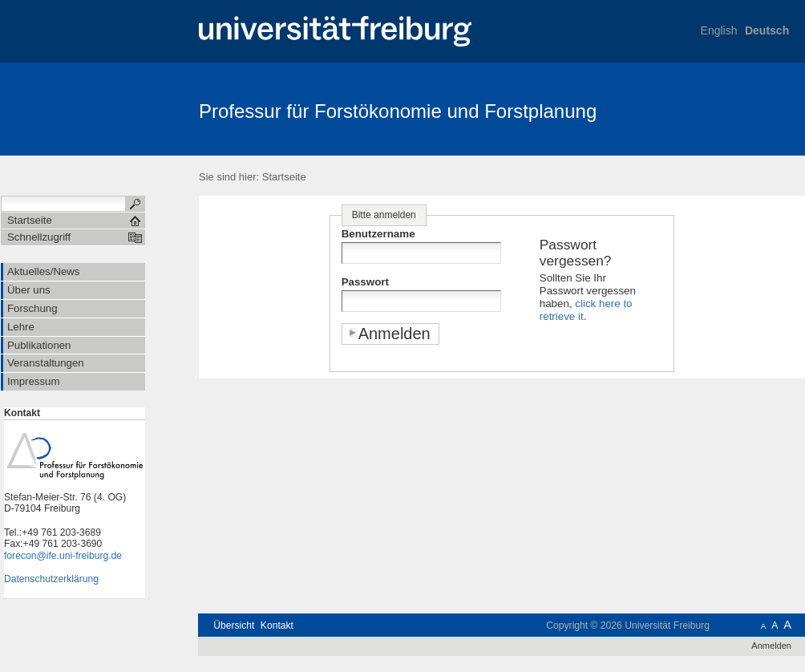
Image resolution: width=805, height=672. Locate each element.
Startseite (284, 177)
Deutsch (767, 30)
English (719, 30)
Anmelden (771, 646)
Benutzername (378, 234)
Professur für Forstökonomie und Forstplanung (398, 111)
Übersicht (234, 625)
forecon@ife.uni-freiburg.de (63, 556)
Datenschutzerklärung (51, 579)
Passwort (365, 282)
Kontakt (277, 625)
